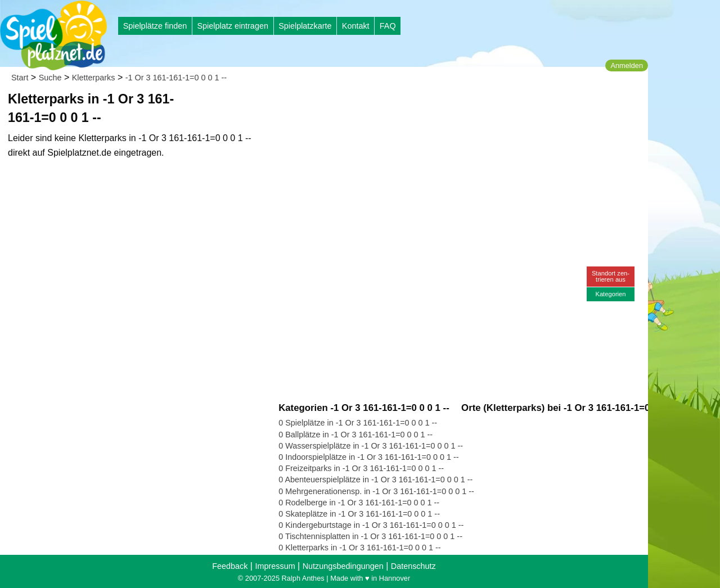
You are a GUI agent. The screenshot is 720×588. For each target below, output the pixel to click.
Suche (50, 78)
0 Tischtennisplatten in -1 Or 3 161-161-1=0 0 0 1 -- (370, 536)
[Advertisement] (406, 107)
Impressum (275, 566)
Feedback (230, 566)
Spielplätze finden (155, 26)
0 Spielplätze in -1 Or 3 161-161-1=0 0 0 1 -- (358, 423)
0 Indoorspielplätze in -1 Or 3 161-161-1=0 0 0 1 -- (368, 457)
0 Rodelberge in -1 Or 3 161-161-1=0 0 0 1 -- (359, 503)
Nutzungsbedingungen (343, 566)
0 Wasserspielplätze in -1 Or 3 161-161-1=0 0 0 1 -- (371, 446)
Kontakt (356, 26)
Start (20, 78)
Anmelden (627, 65)
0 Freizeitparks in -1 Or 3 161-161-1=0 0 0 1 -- (361, 468)
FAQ (388, 26)
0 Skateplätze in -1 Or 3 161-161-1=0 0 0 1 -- (359, 514)
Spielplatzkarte (305, 26)
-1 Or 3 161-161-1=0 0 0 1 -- (176, 78)
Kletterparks (94, 78)
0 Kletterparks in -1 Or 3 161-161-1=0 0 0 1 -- (359, 548)
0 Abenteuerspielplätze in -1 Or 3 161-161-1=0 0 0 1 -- (375, 480)
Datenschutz (413, 566)
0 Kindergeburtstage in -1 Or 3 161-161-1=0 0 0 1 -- (371, 525)
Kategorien (610, 294)
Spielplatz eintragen (232, 26)
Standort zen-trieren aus (611, 276)
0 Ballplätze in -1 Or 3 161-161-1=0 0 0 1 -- (355, 435)
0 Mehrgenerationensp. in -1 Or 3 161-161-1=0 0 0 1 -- (376, 491)
